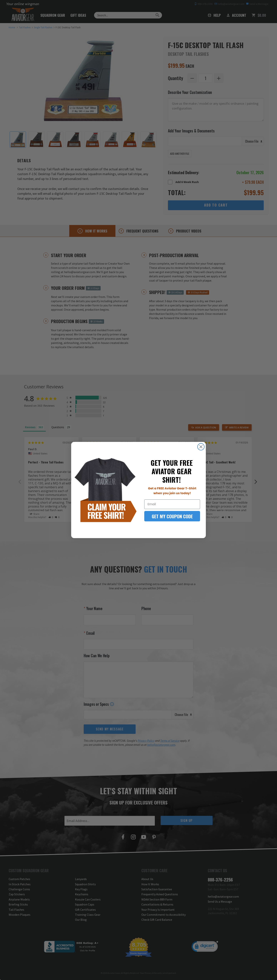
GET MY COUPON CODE (172, 516)
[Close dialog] (201, 447)
